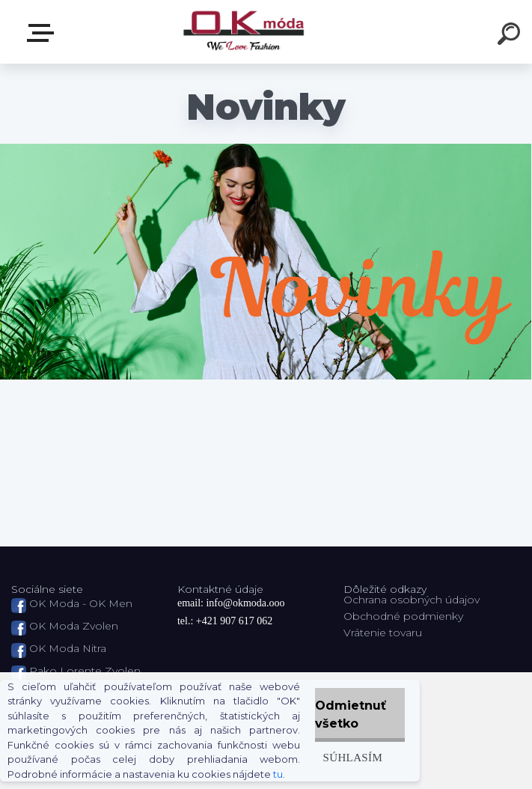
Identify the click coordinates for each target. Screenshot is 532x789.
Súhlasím (352, 757)
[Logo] (244, 32)
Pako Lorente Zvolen (85, 671)
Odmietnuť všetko (351, 715)
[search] (511, 36)
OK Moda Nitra (68, 648)
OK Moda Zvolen (74, 626)
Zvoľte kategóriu (43, 33)
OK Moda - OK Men (81, 603)
